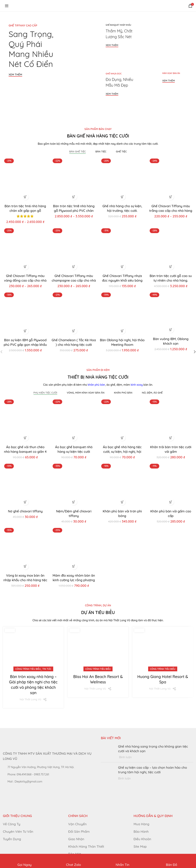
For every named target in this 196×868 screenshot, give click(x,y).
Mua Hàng (141, 824)
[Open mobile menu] (7, 6)
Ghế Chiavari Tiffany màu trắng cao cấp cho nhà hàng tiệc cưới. (171, 210)
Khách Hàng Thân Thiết (86, 846)
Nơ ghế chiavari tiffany (25, 511)
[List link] (49, 774)
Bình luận (125, 757)
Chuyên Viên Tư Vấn (18, 831)
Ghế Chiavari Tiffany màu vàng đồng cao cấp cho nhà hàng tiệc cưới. (25, 280)
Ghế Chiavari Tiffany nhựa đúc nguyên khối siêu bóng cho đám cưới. (122, 280)
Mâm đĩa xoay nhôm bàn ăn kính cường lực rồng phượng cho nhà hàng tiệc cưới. (74, 580)
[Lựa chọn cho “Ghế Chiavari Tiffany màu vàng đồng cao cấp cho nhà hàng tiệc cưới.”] (25, 267)
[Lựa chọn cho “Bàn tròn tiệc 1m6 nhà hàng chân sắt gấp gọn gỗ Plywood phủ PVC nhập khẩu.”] (25, 197)
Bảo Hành (141, 831)
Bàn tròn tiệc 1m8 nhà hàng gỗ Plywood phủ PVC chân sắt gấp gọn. (74, 210)
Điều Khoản (142, 839)
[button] (122, 197)
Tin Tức (47, 669)
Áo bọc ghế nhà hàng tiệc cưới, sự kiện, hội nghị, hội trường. (122, 451)
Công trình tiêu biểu (28, 669)
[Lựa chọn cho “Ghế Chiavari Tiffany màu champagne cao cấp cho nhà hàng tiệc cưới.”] (74, 267)
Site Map (140, 846)
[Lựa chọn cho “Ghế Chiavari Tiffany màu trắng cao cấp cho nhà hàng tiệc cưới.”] (171, 197)
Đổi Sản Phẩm (79, 831)
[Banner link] (49, 64)
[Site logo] (31, 5)
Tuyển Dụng (12, 839)
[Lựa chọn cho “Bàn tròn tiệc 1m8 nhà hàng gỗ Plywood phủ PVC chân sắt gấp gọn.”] (74, 197)
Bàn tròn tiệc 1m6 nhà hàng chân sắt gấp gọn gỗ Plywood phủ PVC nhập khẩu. (25, 210)
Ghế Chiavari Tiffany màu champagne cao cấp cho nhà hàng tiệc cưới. (74, 280)
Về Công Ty (12, 824)
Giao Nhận (76, 839)
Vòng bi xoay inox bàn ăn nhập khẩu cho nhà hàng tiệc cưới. (25, 580)
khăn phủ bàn (96, 385)
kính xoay (137, 385)
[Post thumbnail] (108, 752)
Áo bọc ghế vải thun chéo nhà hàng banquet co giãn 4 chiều (25, 451)
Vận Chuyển (77, 824)
